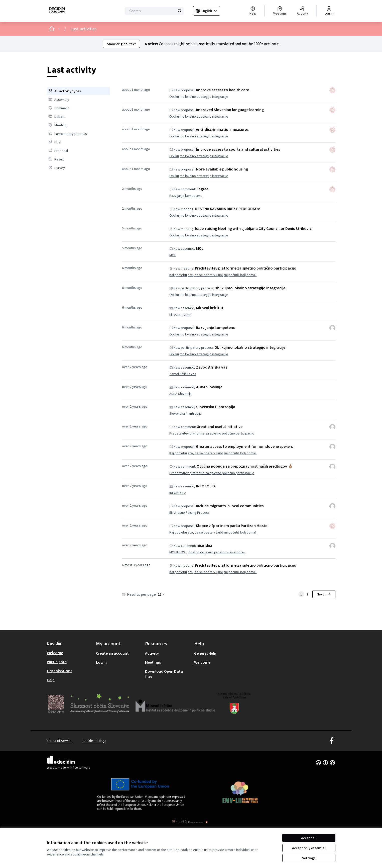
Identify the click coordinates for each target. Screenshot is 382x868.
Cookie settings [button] (94, 741)
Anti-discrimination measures (222, 129)
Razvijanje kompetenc (186, 196)
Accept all (309, 838)
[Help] (253, 11)
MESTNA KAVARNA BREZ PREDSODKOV (227, 209)
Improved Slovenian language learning (230, 110)
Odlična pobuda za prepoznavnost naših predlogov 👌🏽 (245, 466)
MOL (200, 248)
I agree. (203, 189)
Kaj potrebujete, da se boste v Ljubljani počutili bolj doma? (213, 275)
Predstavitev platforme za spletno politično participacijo (246, 268)
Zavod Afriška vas (212, 367)
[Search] (154, 11)
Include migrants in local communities (230, 506)
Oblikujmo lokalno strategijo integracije (199, 97)
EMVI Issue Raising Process (189, 512)
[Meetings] (280, 11)
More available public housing (222, 169)
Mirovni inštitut (210, 308)
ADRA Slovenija (209, 387)
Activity (152, 653)
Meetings (153, 662)
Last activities (84, 29)
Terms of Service (60, 741)
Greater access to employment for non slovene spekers (244, 446)
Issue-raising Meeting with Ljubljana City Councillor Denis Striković (253, 228)
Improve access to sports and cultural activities (238, 149)
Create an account (112, 653)
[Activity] (302, 11)
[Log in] (329, 11)
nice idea (204, 545)
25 (162, 594)
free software (81, 768)
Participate (57, 662)
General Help (205, 653)
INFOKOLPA (206, 486)
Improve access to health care (222, 90)
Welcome (55, 653)
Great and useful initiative (220, 426)
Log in (101, 662)
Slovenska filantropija (216, 407)
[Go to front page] (57, 11)
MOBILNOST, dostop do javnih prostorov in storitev (207, 552)
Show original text (121, 44)
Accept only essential (309, 848)
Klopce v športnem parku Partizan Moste (232, 526)
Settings (309, 858)
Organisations (59, 671)
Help (51, 680)
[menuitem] (78, 91)
